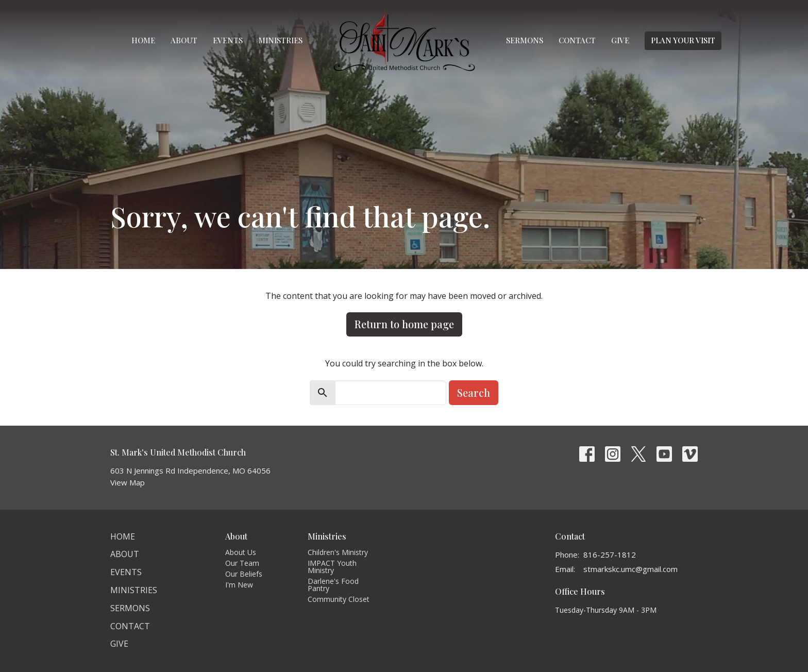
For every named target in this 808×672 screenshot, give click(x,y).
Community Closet (339, 599)
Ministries (280, 40)
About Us (241, 552)
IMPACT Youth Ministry (332, 567)
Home (143, 40)
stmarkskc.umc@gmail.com (630, 569)
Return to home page (404, 324)
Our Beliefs (244, 574)
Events (228, 40)
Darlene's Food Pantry (333, 585)
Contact (577, 40)
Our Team (242, 563)
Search (474, 392)
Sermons (525, 40)
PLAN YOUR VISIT (683, 40)
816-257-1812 (610, 555)
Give (620, 40)
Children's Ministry (338, 552)
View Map (128, 482)
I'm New (239, 585)
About (184, 40)
